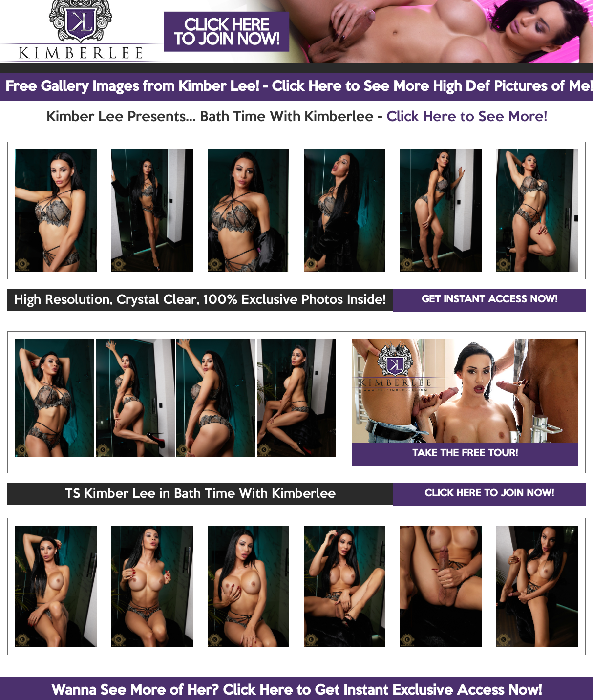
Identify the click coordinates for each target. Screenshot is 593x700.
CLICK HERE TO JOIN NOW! (489, 494)
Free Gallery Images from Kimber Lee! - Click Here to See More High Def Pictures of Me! (299, 87)
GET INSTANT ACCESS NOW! (489, 300)
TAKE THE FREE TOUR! (465, 454)
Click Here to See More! (467, 117)
